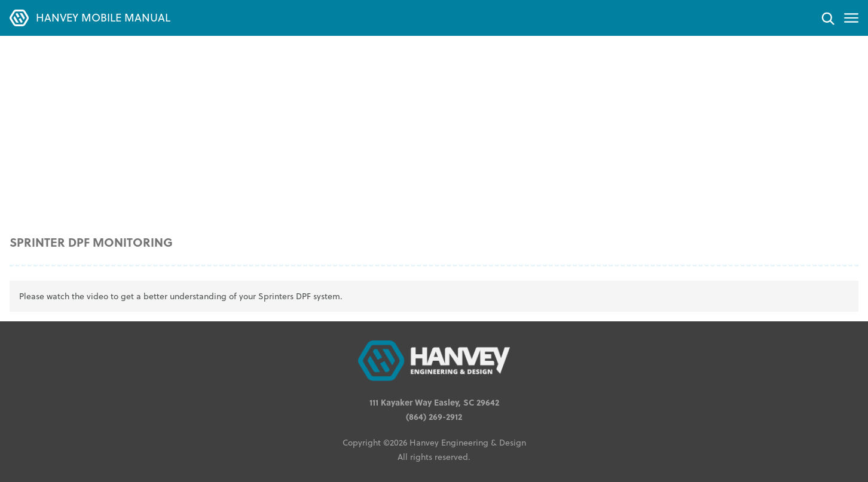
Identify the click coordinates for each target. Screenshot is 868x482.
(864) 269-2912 (434, 416)
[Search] (827, 18)
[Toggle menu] (851, 18)
